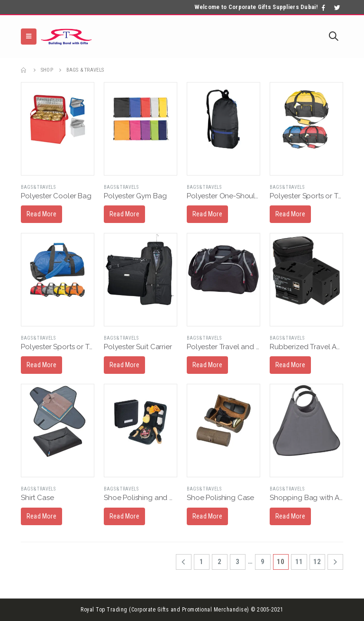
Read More (41, 214)
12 (317, 562)
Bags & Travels (38, 187)
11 (299, 562)
